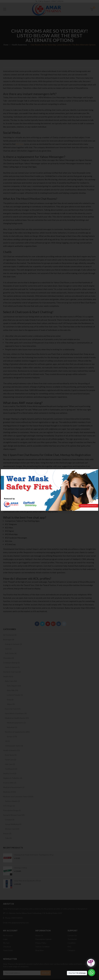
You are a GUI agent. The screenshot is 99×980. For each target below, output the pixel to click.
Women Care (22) (12, 829)
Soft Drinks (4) (11, 653)
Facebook (37, 624)
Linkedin (59, 624)
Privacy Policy (41, 943)
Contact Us (72, 935)
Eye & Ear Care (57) (13, 709)
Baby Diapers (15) (14, 686)
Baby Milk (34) (13, 690)
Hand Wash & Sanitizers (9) (16, 713)
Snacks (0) (7, 833)
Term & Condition (42, 947)
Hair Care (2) (10, 764)
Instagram (3, 487)
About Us (39, 935)
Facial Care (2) (11, 760)
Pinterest (48, 624)
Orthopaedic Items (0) (14, 746)
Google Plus (53, 624)
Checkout (7, 947)
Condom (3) (10, 820)
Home (6, 45)
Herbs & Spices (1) (12, 667)
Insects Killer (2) (10, 783)
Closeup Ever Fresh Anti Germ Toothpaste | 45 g (34, 855)
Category (71, 950)
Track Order (8, 950)
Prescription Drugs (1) (12, 810)
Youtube (3, 497)
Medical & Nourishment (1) (14, 787)
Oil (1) (7, 741)
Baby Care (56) (11, 681)
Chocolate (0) (9, 658)
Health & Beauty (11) (11, 750)
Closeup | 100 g (20, 868)
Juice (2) (8, 649)
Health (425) (8, 676)
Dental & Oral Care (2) (12, 672)
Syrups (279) (12, 736)
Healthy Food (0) (10, 773)
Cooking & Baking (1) (11, 663)
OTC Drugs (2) (9, 806)
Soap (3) (10, 700)
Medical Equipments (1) (16, 723)
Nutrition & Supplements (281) (17, 732)
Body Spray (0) (11, 755)
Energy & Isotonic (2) (13, 644)
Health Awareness (19, 45)
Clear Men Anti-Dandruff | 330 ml (27, 881)
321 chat (20, 144)
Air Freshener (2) (10, 635)
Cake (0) (8, 838)
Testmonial (72, 939)
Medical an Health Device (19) (17, 718)
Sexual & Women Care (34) (14, 815)
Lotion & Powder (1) (15, 695)
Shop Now (39, 950)
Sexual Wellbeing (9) (13, 824)
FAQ (69, 947)
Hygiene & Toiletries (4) (13, 778)
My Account (8, 935)
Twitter (42, 624)
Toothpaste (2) (11, 769)
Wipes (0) (11, 704)
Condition (72, 943)
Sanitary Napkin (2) (13, 801)
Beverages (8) (9, 640)
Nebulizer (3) (12, 727)
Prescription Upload (43, 939)
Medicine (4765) (10, 792)
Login (5, 939)
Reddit (64, 624)
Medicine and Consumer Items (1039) (18, 797)
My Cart (6, 943)
